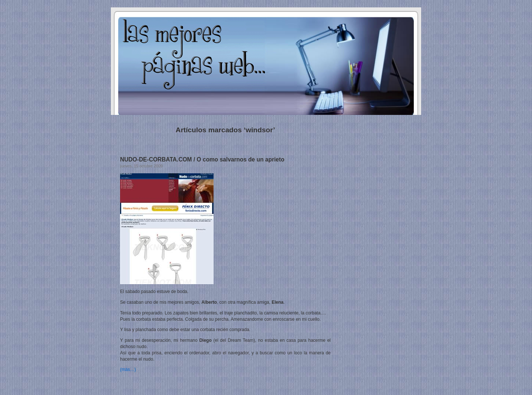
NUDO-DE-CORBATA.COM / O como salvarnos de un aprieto (202, 159)
